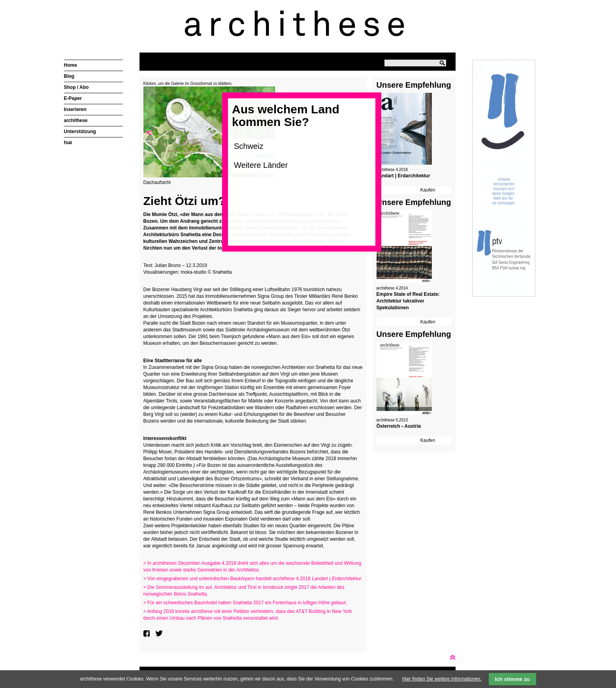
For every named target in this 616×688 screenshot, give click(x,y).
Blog (69, 76)
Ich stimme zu (512, 679)
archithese (76, 120)
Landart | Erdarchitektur (403, 176)
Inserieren (75, 109)
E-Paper (73, 98)
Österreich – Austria (399, 426)
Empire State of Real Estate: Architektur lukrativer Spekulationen (408, 301)
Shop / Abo (76, 87)
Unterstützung (80, 132)
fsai (68, 143)
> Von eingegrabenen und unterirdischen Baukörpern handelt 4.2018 (253, 579)
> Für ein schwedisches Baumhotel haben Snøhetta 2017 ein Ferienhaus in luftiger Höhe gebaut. (245, 603)
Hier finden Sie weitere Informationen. (442, 679)
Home (71, 65)
